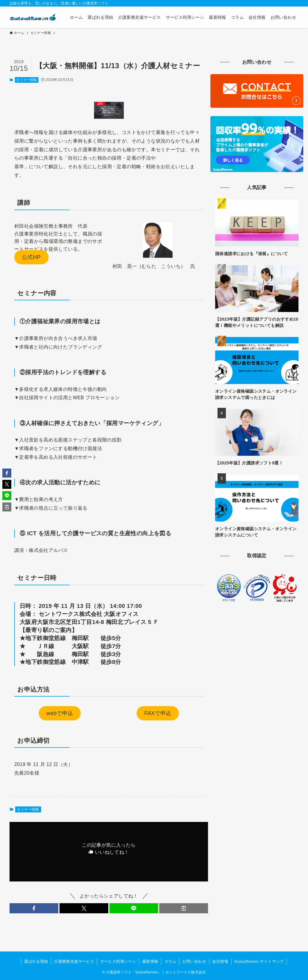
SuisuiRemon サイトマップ (259, 961)
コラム (170, 961)
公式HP (31, 257)
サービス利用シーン (118, 961)
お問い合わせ (194, 961)
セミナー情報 (26, 80)
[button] (34, 908)
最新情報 (150, 961)
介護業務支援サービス (74, 961)
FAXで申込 (158, 713)
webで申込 (60, 713)
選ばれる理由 (36, 961)
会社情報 (220, 961)
